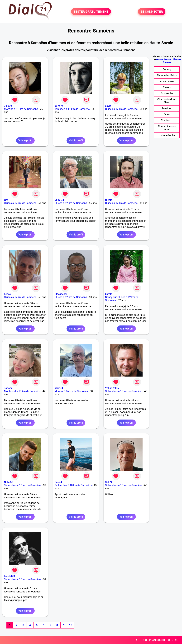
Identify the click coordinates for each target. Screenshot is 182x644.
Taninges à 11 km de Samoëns (72, 109)
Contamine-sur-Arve (167, 128)
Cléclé (109, 200)
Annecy (167, 69)
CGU (144, 640)
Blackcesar (61, 294)
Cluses (167, 87)
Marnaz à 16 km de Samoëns (71, 391)
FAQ (137, 640)
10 (71, 625)
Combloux (167, 120)
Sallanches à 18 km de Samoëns (124, 391)
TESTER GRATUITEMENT (91, 12)
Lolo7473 (9, 576)
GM (6, 200)
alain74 (59, 388)
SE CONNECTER (152, 12)
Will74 (109, 482)
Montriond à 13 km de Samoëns (22, 391)
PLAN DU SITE (158, 640)
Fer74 (7, 294)
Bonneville (167, 93)
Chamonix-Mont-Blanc (167, 101)
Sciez (167, 114)
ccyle (108, 106)
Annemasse (167, 81)
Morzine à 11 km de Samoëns (21, 109)
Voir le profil (25, 141)
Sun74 (58, 482)
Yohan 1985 (112, 388)
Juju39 (8, 106)
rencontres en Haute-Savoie (168, 61)
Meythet (167, 108)
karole (109, 294)
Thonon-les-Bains (167, 75)
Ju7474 (59, 106)
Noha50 (9, 482)
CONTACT (174, 640)
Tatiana (8, 388)
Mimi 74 (59, 200)
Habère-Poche (167, 135)
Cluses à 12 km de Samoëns (121, 109)
